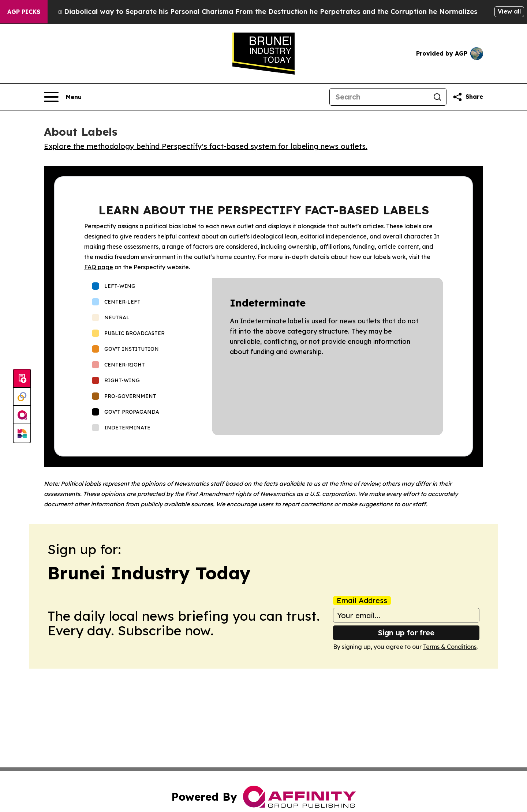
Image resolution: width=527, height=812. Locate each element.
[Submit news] (22, 379)
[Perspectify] (22, 397)
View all (509, 11)
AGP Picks (24, 12)
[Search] (379, 97)
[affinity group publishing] (22, 415)
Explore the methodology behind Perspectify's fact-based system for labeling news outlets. (206, 146)
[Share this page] (468, 97)
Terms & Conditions (450, 647)
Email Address (362, 601)
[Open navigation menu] (63, 97)
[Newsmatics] (22, 433)
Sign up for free (406, 633)
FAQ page (99, 267)
